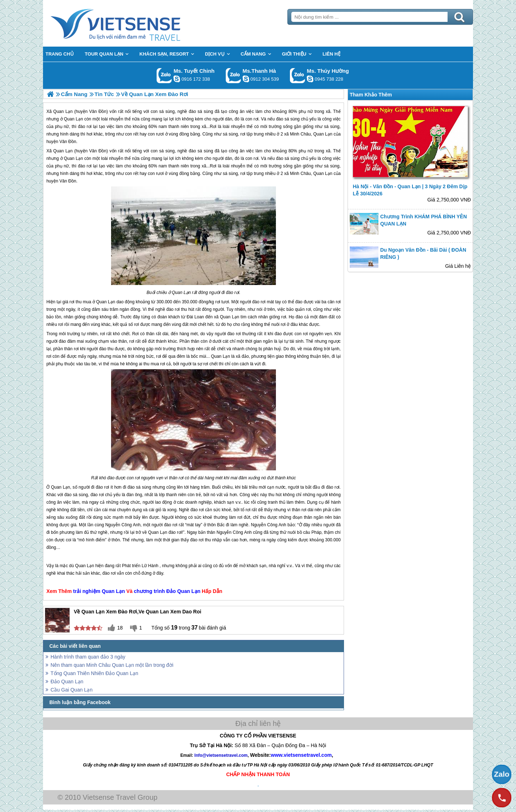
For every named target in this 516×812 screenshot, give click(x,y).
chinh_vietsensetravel (177, 79)
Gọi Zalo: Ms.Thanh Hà (233, 75)
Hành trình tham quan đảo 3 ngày (88, 657)
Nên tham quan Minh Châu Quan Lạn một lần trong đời (112, 665)
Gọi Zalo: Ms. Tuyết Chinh (164, 75)
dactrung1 (310, 79)
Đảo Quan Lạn (183, 591)
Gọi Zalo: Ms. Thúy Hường (298, 75)
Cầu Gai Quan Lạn (71, 690)
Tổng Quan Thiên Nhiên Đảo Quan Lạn (94, 673)
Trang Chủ (133, 23)
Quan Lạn (63, 151)
